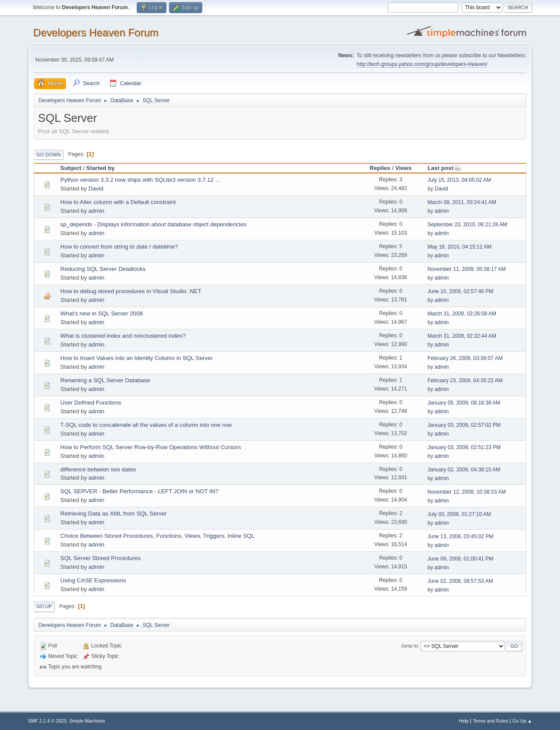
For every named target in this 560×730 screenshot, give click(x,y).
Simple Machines (87, 721)
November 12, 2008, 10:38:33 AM (467, 492)
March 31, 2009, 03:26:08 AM (462, 314)
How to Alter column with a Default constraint (118, 202)
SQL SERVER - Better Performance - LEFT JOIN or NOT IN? (139, 491)
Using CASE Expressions (93, 580)
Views (404, 168)
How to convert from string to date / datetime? (119, 247)
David (96, 189)
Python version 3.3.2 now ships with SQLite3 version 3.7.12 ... (140, 180)
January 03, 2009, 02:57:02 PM (464, 425)
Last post (444, 168)
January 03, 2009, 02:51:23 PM (464, 447)
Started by (100, 168)
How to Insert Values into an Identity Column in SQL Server (137, 358)
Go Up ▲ (522, 721)
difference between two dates (98, 469)
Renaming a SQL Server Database (105, 380)
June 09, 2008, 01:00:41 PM (461, 559)
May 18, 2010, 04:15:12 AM (460, 247)
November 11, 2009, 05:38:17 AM (467, 269)
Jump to (409, 646)
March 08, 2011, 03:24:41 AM (462, 202)
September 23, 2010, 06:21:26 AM (468, 225)
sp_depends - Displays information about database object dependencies (153, 224)
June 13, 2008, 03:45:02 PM (461, 536)
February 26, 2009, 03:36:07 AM (465, 358)
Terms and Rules (490, 721)
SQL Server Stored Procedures (100, 558)
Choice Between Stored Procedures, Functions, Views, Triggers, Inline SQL (157, 536)
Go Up (44, 606)
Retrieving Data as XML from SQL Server (113, 514)
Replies (380, 168)
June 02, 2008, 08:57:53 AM (460, 581)
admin (97, 211)
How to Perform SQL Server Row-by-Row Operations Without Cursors (151, 447)
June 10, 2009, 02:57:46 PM (461, 291)
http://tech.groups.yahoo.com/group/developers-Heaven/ (422, 64)
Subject (71, 168)
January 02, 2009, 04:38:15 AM (464, 470)
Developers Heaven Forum (96, 33)
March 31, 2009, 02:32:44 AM (462, 336)
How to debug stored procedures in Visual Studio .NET (131, 291)
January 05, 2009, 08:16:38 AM (464, 403)
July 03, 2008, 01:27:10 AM (459, 514)
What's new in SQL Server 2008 (102, 313)
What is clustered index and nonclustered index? (123, 336)
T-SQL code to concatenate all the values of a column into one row (146, 425)
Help (463, 721)
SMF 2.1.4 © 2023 (47, 721)
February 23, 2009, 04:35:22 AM (465, 381)
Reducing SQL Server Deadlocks (103, 269)
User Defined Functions (91, 403)
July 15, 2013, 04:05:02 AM (459, 180)
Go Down (48, 155)
